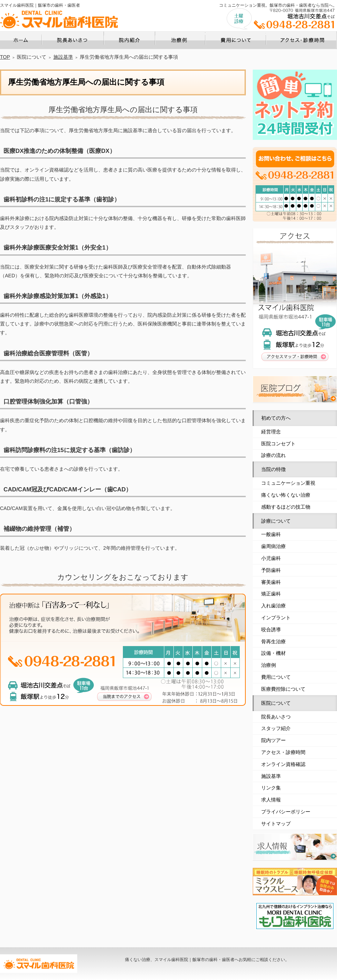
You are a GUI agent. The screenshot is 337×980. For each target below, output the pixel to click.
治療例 (269, 665)
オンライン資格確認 (283, 764)
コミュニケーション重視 (288, 483)
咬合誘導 (271, 630)
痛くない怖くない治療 (286, 495)
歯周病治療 (273, 546)
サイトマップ (276, 824)
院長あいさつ (276, 717)
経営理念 (271, 432)
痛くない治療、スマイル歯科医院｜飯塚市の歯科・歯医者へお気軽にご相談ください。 (207, 960)
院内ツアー (273, 740)
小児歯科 (271, 558)
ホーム (42, 34)
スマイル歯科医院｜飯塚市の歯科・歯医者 (40, 5)
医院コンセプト (278, 444)
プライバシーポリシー (286, 812)
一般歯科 (271, 534)
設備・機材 (273, 653)
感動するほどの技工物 (286, 507)
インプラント (276, 618)
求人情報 (271, 800)
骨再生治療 (273, 641)
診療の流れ (273, 455)
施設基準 (271, 776)
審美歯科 (271, 582)
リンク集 (271, 788)
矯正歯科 (271, 594)
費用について (276, 677)
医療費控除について (283, 689)
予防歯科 (271, 570)
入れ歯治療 (273, 606)
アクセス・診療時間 (283, 752)
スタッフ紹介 (276, 728)
